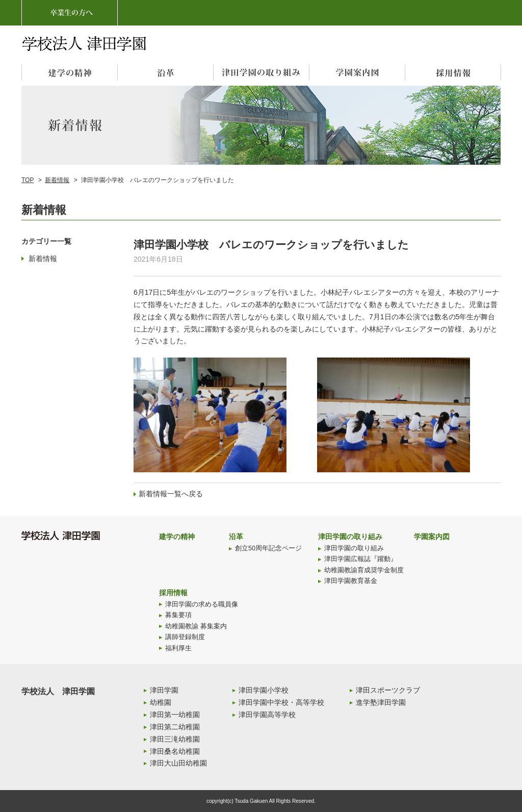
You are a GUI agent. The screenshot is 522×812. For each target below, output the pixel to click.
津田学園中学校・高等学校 (281, 702)
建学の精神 (177, 537)
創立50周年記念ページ (268, 548)
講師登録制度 (185, 637)
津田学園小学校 (264, 690)
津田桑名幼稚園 (175, 751)
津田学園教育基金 (351, 581)
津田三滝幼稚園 (175, 739)
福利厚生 (178, 648)
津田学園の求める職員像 (202, 604)
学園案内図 (432, 537)
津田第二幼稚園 (175, 727)
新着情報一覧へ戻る (171, 494)
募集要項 (178, 615)
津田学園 (164, 690)
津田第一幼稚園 (175, 715)
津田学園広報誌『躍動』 (361, 559)
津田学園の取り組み (350, 537)
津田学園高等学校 (267, 715)
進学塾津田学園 (381, 702)
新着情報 (57, 180)
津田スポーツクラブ (388, 690)
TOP (28, 180)
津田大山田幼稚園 (178, 763)
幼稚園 (161, 702)
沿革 (236, 537)
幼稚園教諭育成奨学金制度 (364, 570)
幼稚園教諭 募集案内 (196, 626)
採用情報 (173, 593)
